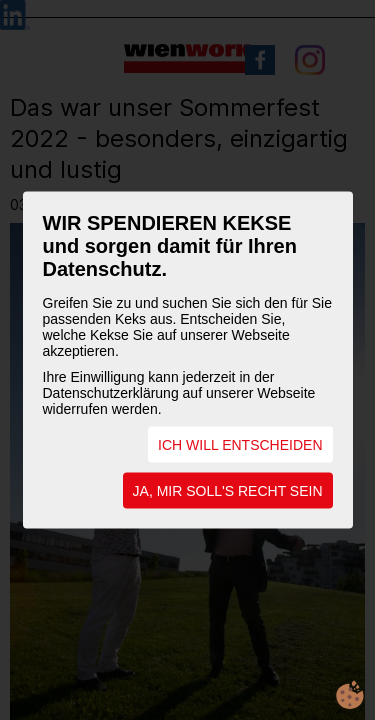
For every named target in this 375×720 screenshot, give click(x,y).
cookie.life (350, 695)
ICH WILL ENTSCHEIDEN (240, 445)
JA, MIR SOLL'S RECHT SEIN (228, 491)
